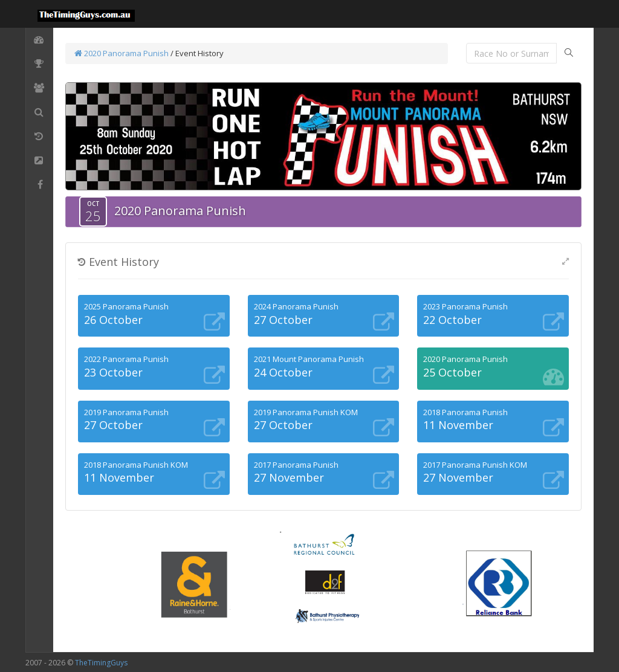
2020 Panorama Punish (122, 53)
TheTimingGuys (101, 663)
